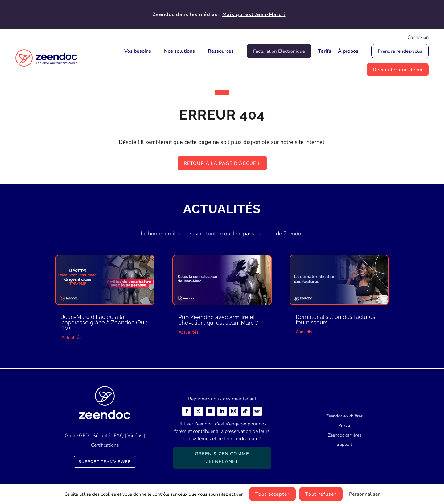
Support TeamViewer (105, 462)
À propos (348, 51)
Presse (345, 426)
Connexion (418, 37)
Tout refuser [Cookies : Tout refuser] (321, 494)
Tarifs (325, 51)
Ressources (221, 51)
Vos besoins (138, 51)
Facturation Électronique (279, 51)
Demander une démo (398, 70)
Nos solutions (179, 51)
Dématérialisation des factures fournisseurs (335, 320)
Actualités (71, 337)
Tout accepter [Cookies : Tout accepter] (272, 494)
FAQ (119, 436)
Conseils (304, 332)
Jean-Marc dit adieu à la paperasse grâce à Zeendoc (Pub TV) (105, 322)
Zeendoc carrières (345, 435)
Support (345, 444)
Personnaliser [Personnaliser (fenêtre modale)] (364, 494)
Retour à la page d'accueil (222, 163)
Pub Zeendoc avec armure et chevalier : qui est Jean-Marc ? (218, 320)
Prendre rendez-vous (400, 51)
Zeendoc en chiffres (345, 416)
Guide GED (77, 436)
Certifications (105, 445)
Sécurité (101, 436)
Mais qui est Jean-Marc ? (254, 14)
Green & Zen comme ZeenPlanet (222, 458)
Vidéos (135, 436)
